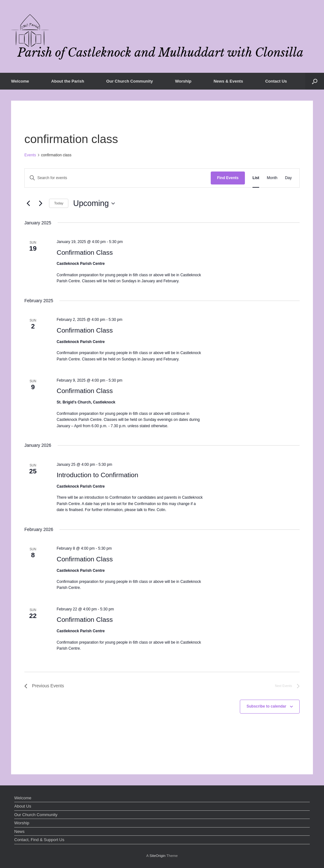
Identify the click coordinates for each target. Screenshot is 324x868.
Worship (183, 81)
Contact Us (276, 81)
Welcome (20, 81)
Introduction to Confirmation (97, 475)
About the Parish (68, 81)
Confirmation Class (85, 252)
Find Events (228, 178)
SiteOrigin (157, 856)
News (19, 831)
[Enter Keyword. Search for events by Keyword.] (118, 178)
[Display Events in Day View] (288, 178)
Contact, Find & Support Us (39, 840)
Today (59, 203)
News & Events (228, 81)
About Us (23, 806)
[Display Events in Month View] (272, 178)
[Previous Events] (28, 203)
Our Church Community (130, 81)
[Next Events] (40, 203)
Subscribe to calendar (266, 706)
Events (30, 155)
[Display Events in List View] (256, 178)
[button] (315, 81)
